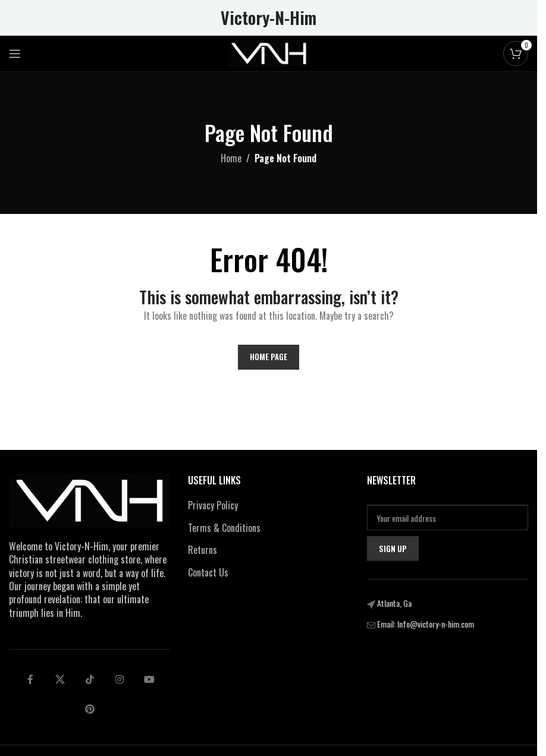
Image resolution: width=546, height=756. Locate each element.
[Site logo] (269, 52)
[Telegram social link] (149, 679)
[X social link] (60, 679)
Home (231, 158)
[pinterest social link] (90, 709)
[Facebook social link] (30, 679)
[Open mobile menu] (15, 53)
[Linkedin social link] (120, 679)
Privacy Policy (213, 505)
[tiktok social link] (90, 679)
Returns (203, 550)
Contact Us (208, 572)
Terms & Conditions (224, 528)
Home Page (269, 357)
